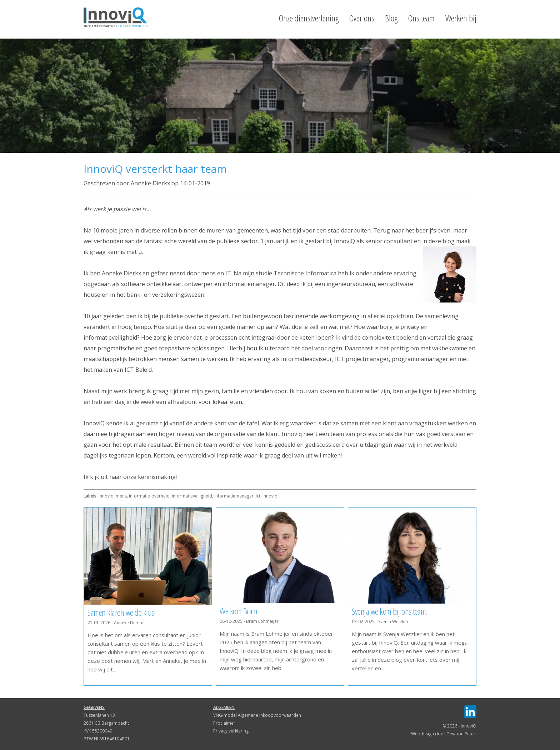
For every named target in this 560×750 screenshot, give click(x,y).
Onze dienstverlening (309, 18)
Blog (391, 18)
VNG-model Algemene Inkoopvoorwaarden (257, 715)
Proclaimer (224, 723)
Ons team (421, 18)
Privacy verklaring (231, 731)
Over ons (362, 18)
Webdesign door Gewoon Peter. (444, 734)
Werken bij (461, 18)
